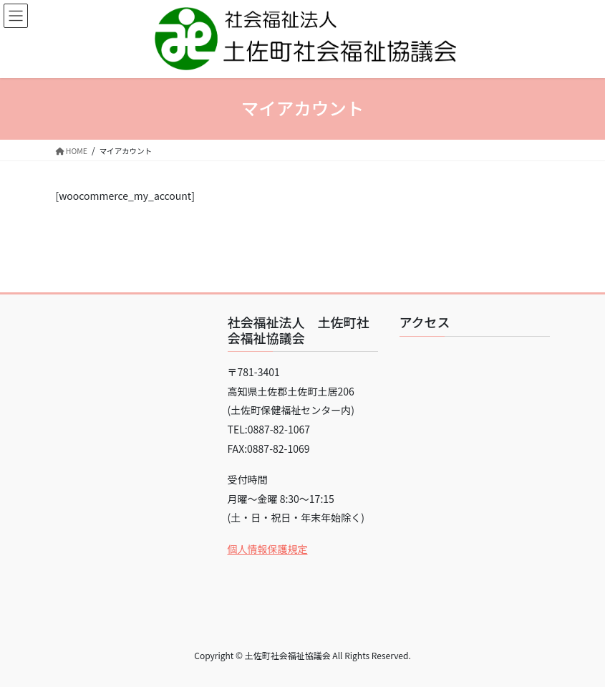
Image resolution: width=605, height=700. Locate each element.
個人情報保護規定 (268, 549)
